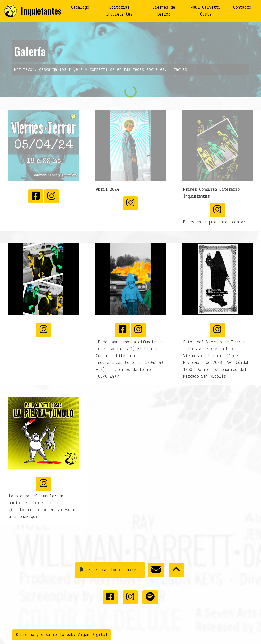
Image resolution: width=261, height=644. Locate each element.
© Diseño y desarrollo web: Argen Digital (62, 635)
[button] (156, 570)
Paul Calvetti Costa (206, 11)
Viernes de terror (164, 11)
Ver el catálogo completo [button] (108, 570)
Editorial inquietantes (119, 11)
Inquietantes (41, 11)
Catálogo (80, 8)
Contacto (242, 8)
